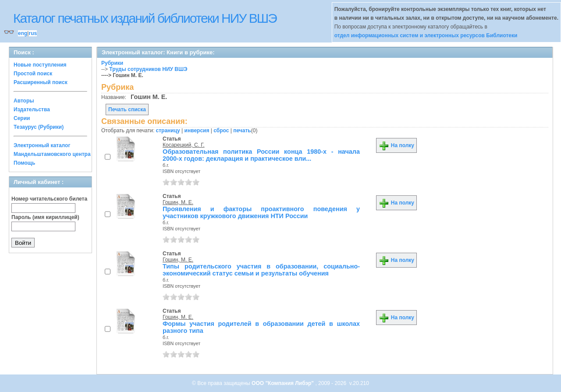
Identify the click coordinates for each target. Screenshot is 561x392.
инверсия (197, 131)
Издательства (32, 109)
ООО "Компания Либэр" (283, 383)
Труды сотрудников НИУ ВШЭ (148, 69)
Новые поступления (40, 65)
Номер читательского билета (49, 199)
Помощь (24, 163)
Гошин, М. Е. (178, 202)
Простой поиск (33, 74)
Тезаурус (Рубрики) (39, 127)
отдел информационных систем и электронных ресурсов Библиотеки (426, 35)
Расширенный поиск (41, 82)
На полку (396, 145)
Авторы (24, 101)
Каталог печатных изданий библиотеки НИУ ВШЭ (145, 18)
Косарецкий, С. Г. (184, 145)
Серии (22, 118)
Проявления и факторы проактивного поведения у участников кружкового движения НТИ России (261, 212)
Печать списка (127, 109)
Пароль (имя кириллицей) (45, 217)
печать (242, 131)
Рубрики (112, 63)
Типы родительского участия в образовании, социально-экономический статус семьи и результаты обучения (261, 270)
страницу (168, 131)
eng (23, 33)
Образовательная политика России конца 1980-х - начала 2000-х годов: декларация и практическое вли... (261, 155)
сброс (221, 131)
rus (33, 33)
